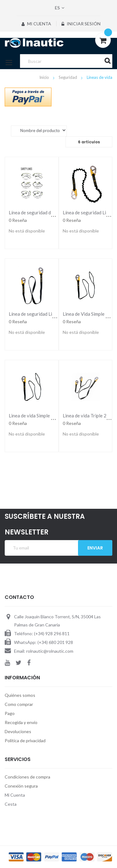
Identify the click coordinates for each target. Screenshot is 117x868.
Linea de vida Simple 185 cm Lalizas (45, 416)
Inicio (45, 77)
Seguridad (68, 77)
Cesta (11, 804)
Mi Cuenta (36, 24)
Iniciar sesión (81, 24)
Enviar (95, 548)
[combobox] (66, 61)
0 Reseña (18, 220)
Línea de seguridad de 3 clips (38, 212)
